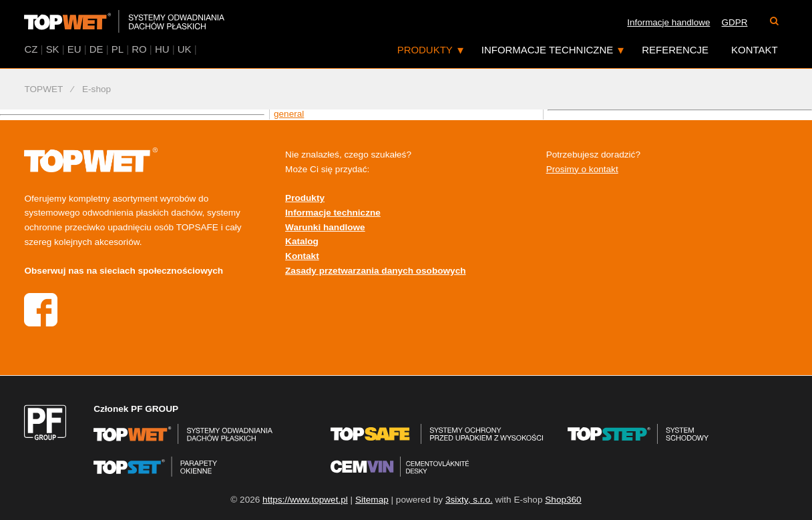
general (289, 114)
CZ (31, 49)
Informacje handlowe (668, 22)
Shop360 (563, 500)
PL (118, 49)
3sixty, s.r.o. (469, 500)
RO (139, 49)
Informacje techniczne (547, 50)
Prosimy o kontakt (582, 169)
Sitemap (372, 500)
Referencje (675, 50)
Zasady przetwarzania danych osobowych (375, 271)
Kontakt (755, 50)
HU (162, 49)
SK (53, 49)
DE (96, 49)
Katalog (302, 241)
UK (185, 49)
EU (74, 49)
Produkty (425, 50)
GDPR (735, 22)
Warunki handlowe (325, 227)
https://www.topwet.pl (305, 500)
